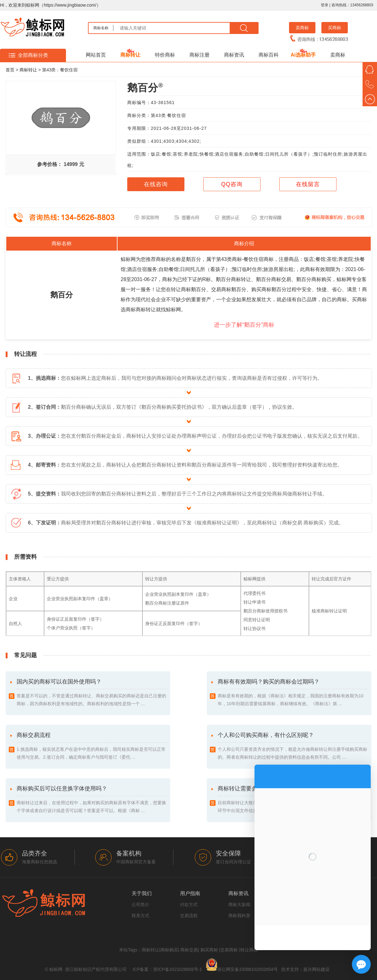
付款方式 (189, 905)
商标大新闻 (239, 905)
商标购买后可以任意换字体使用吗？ (92, 800)
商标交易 (189, 950)
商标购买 (169, 950)
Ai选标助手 (303, 55)
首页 (10, 70)
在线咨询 (156, 184)
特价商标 (165, 55)
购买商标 (209, 950)
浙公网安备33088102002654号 (247, 969)
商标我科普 (239, 916)
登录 (325, 5)
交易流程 (189, 916)
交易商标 (229, 950)
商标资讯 (234, 55)
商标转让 (130, 55)
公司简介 (140, 905)
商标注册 (199, 55)
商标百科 (269, 55)
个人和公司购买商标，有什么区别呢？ (293, 747)
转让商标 (249, 950)
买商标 (335, 28)
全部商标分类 (33, 55)
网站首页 (96, 55)
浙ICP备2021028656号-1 (178, 969)
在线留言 (308, 184)
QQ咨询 (232, 184)
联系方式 (140, 916)
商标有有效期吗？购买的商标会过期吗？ (293, 693)
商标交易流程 (92, 747)
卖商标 (302, 28)
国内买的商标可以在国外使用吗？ (92, 693)
